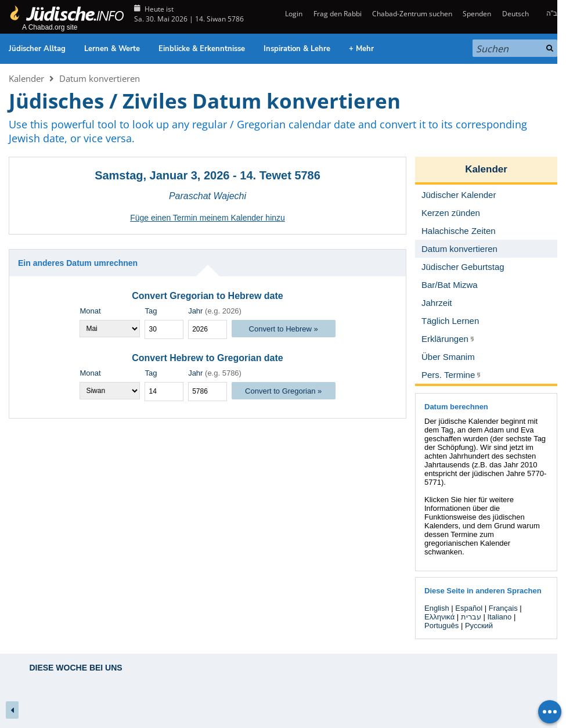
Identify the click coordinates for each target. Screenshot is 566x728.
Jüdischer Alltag (37, 49)
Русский (479, 626)
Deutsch (515, 14)
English (437, 608)
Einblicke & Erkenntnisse (202, 49)
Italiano (499, 617)
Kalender (26, 78)
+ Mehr (361, 49)
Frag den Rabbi (338, 14)
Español (469, 608)
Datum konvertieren (100, 78)
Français (503, 608)
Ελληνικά (439, 617)
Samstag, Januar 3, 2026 (162, 175)
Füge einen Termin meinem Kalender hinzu (208, 218)
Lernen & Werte (112, 49)
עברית (471, 617)
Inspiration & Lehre (297, 49)
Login (293, 14)
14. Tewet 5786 (280, 175)
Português (441, 626)
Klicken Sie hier (450, 500)
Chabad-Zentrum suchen (412, 14)
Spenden (477, 14)
